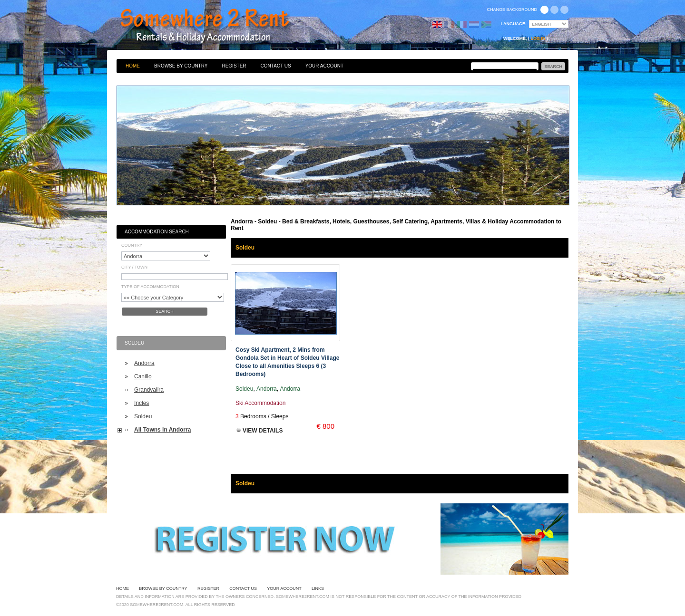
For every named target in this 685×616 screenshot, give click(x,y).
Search (165, 311)
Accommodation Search (157, 232)
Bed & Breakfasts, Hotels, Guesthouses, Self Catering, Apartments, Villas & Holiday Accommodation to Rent (215, 26)
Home (133, 66)
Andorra (144, 363)
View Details (263, 431)
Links (318, 588)
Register (234, 66)
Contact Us (276, 66)
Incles (142, 403)
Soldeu (143, 416)
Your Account (325, 66)
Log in (538, 38)
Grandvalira (149, 390)
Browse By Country (181, 66)
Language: (514, 24)
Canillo (143, 376)
